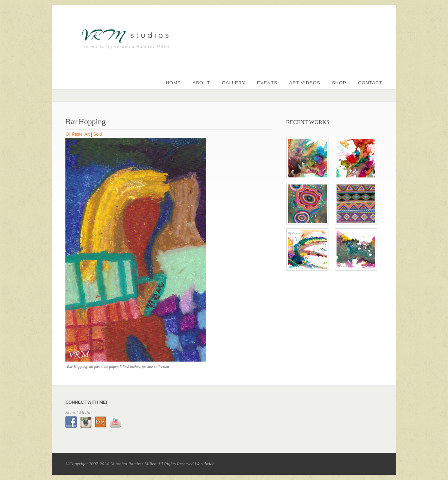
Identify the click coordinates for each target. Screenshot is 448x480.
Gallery (234, 83)
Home (173, 83)
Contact (370, 83)
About (201, 83)
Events (267, 83)
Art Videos (305, 83)
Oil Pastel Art (78, 134)
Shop (339, 83)
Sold (97, 134)
